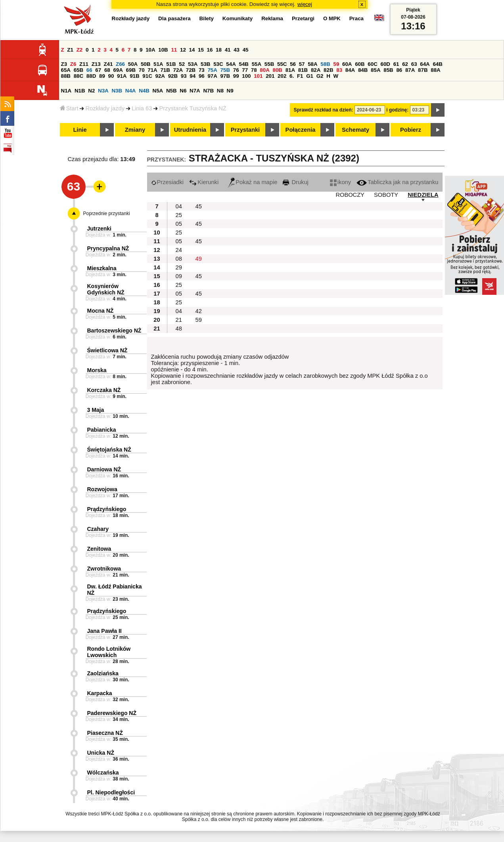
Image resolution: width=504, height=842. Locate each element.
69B (131, 70)
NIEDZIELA (423, 195)
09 (179, 276)
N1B (80, 91)
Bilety (207, 18)
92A (160, 76)
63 (414, 64)
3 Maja (96, 410)
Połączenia (301, 130)
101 (258, 76)
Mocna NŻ (101, 311)
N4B (144, 91)
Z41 (108, 64)
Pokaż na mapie (253, 182)
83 (339, 70)
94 (193, 76)
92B (173, 76)
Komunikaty (238, 18)
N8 (220, 91)
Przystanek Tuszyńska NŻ (193, 108)
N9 (230, 91)
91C (147, 76)
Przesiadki (168, 182)
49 (199, 259)
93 (184, 76)
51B (171, 64)
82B (328, 70)
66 (89, 70)
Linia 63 (142, 108)
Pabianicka (102, 430)
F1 (300, 76)
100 (246, 76)
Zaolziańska (103, 673)
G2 (320, 76)
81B (303, 70)
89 (102, 76)
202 (282, 76)
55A (257, 64)
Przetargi (303, 18)
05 (179, 224)
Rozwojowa (102, 489)
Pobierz (411, 130)
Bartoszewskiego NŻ (114, 331)
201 (270, 76)
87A (410, 70)
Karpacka (100, 693)
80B (277, 70)
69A (118, 70)
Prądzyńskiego (107, 509)
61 (396, 64)
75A (212, 70)
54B (244, 64)
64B (437, 64)
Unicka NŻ (101, 753)
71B (165, 70)
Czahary (98, 529)
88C (79, 76)
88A (435, 70)
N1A (66, 91)
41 (228, 50)
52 (182, 64)
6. (292, 76)
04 (179, 206)
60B (360, 64)
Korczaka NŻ (104, 390)
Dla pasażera (174, 18)
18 (219, 50)
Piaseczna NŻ (105, 733)
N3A (103, 91)
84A (350, 70)
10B (163, 50)
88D (91, 76)
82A (316, 70)
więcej (305, 4)
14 (192, 50)
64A (425, 64)
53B (205, 64)
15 (201, 50)
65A (66, 70)
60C (372, 64)
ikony (340, 182)
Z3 (64, 64)
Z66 (120, 64)
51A (158, 64)
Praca (356, 18)
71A (152, 70)
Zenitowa (99, 549)
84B (363, 70)
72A (178, 70)
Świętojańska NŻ (109, 450)
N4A (131, 91)
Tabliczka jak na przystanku (397, 182)
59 (336, 64)
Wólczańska (103, 773)
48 (179, 329)
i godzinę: (397, 110)
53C (218, 64)
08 (179, 259)
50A (133, 64)
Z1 (70, 50)
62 (405, 64)
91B (134, 76)
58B (325, 64)
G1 (310, 76)
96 (202, 76)
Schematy (355, 130)
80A (264, 70)
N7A (195, 91)
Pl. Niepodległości (111, 792)
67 (98, 70)
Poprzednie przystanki (107, 213)
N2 (91, 91)
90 (111, 76)
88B (66, 76)
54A (231, 64)
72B (191, 70)
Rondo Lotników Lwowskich (109, 652)
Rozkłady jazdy (105, 108)
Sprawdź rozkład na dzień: (324, 110)
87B (423, 70)
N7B (208, 91)
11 (174, 50)
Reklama (272, 18)
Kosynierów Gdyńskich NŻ (106, 289)
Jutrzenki (99, 229)
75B (225, 70)
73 (202, 70)
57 (302, 64)
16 (210, 50)
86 (399, 70)
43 (237, 50)
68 (107, 70)
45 (246, 50)
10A (150, 50)
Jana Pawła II (104, 631)
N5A (158, 91)
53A (193, 64)
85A (376, 70)
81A (290, 70)
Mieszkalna (102, 268)
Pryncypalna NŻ (108, 248)
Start (69, 108)
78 (254, 70)
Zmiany (135, 130)
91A (122, 76)
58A (312, 64)
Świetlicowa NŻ (107, 350)
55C (282, 64)
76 (236, 70)
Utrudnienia (190, 130)
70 (142, 70)
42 (199, 311)
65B (79, 70)
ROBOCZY (350, 195)
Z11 (84, 64)
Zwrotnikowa (104, 569)
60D (385, 64)
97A (212, 76)
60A (347, 64)
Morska (97, 370)
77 (245, 70)
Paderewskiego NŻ (112, 713)
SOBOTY (386, 195)
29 (179, 267)
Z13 (96, 64)
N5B (172, 91)
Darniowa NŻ (104, 469)
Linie (80, 130)
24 (179, 250)
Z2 (80, 50)
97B (225, 76)
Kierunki (204, 182)
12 (183, 50)
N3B (117, 91)
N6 (183, 91)
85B (388, 70)
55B (269, 64)
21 (179, 320)
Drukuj (295, 182)
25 (179, 215)
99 (236, 76)
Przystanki (245, 130)
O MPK (332, 18)
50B (146, 64)
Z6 (73, 64)
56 (293, 64)
